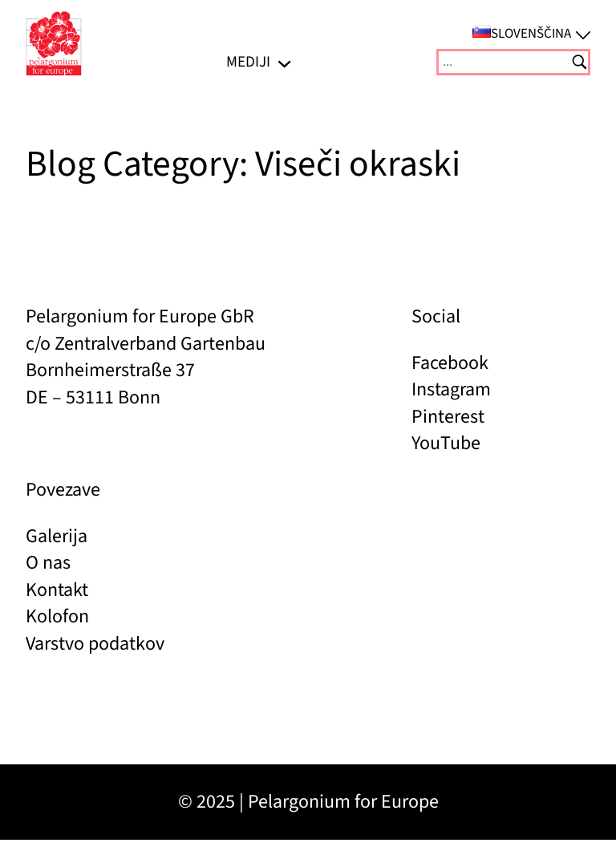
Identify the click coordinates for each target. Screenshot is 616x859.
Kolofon (57, 616)
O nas (48, 563)
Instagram (451, 389)
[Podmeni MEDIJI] (284, 62)
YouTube (446, 443)
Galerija (57, 536)
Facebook (450, 363)
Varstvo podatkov (95, 644)
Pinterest (448, 417)
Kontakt (57, 590)
